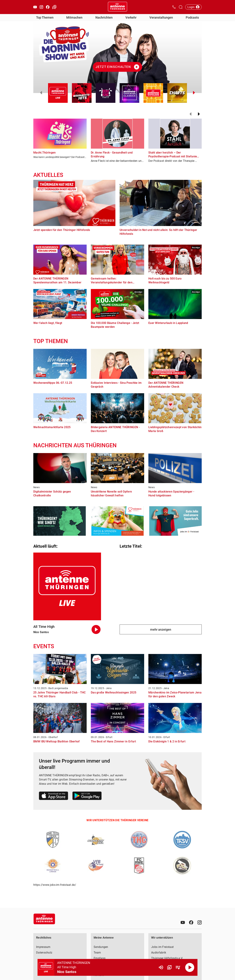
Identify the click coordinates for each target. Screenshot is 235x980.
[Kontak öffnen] (174, 7)
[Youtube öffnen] (35, 7)
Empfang (100, 958)
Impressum (43, 947)
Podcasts (192, 17)
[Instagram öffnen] (41, 7)
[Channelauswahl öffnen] (181, 7)
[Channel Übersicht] (169, 967)
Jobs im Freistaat (162, 947)
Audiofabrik (159, 953)
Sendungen (101, 947)
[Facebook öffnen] (48, 7)
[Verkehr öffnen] (54, 7)
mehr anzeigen (161, 629)
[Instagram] (200, 922)
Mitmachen (74, 17)
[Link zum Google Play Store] (87, 796)
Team (97, 953)
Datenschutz (44, 953)
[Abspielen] (190, 967)
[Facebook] (191, 922)
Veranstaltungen (161, 17)
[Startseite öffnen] (117, 7)
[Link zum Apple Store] (54, 796)
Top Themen (45, 17)
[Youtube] (183, 922)
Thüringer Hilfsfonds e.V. (167, 958)
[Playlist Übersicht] (178, 967)
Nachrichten (104, 17)
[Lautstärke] (161, 967)
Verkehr (131, 17)
